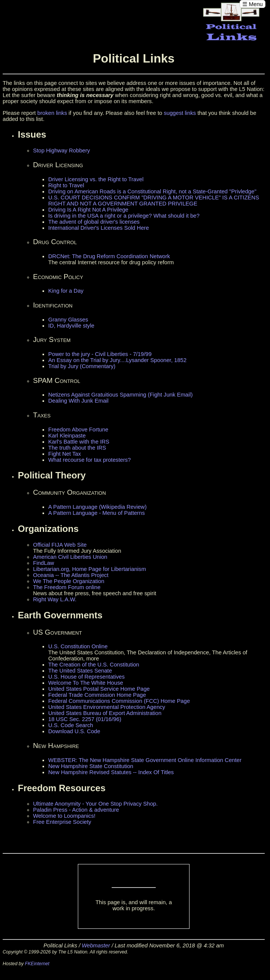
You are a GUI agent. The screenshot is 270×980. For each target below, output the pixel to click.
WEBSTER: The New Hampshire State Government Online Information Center (145, 760)
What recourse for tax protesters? (90, 460)
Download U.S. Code (74, 731)
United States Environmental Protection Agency (107, 707)
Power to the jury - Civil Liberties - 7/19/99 (100, 354)
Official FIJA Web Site (60, 545)
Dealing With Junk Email (78, 401)
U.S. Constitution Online (78, 646)
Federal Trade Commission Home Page (97, 695)
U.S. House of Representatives (86, 677)
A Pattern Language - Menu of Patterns (96, 513)
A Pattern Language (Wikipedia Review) (97, 507)
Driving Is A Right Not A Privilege (88, 210)
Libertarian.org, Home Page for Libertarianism (89, 569)
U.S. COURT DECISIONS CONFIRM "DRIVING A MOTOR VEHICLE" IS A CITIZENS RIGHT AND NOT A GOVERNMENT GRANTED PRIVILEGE (154, 201)
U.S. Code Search (71, 725)
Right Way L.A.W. (55, 599)
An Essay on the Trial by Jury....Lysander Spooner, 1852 (117, 360)
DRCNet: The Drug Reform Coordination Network (109, 256)
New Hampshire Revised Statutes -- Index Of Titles (111, 772)
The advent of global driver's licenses (94, 222)
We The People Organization (69, 581)
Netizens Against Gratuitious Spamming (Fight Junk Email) (120, 395)
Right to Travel (66, 185)
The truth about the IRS (77, 448)
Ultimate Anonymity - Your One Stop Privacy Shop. (95, 804)
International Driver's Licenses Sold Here (99, 228)
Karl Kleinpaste (67, 436)
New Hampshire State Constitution (91, 766)
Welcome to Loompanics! (64, 816)
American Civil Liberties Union (70, 557)
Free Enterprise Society (62, 822)
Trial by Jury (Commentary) (82, 366)
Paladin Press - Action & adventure (76, 810)
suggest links (180, 113)
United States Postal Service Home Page (99, 689)
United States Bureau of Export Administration (105, 713)
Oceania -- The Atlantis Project (71, 575)
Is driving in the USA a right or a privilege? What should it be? (124, 216)
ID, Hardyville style (71, 326)
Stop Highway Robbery (62, 151)
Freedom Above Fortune (78, 430)
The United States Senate (80, 671)
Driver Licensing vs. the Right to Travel (96, 179)
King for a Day (66, 291)
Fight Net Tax (65, 454)
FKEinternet (37, 964)
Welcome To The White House (86, 683)
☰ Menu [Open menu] (253, 4)
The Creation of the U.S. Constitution (94, 665)
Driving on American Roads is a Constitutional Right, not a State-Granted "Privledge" (152, 191)
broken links (52, 113)
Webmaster (96, 946)
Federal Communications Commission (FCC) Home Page (119, 701)
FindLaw (43, 563)
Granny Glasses (68, 320)
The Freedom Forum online (67, 587)
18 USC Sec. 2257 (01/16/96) (85, 719)
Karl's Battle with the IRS (79, 442)
